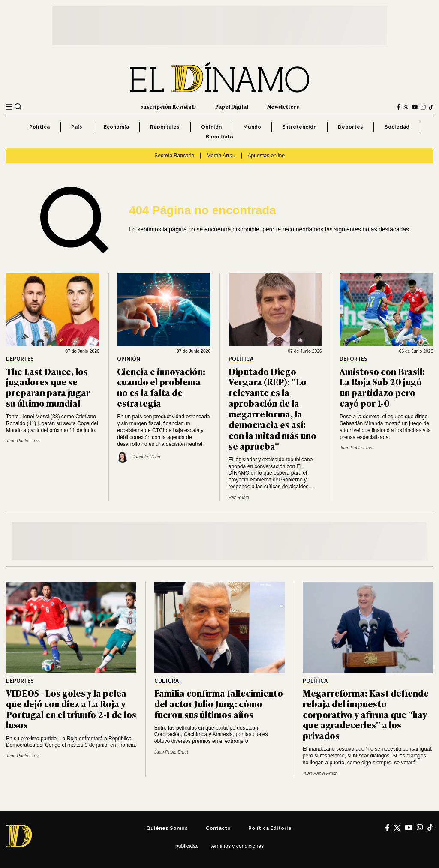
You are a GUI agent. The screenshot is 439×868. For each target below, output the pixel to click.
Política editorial (271, 828)
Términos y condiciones (237, 846)
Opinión (211, 127)
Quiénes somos (167, 828)
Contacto (218, 828)
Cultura (167, 681)
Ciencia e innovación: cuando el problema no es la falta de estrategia (161, 387)
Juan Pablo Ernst (23, 441)
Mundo (252, 127)
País (77, 127)
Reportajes (165, 127)
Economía (116, 127)
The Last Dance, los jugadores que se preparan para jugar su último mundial (48, 387)
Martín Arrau (221, 156)
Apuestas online (266, 156)
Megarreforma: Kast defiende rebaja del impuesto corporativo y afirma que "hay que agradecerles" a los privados (366, 714)
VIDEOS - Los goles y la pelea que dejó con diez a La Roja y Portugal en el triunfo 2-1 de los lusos (71, 709)
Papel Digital (232, 107)
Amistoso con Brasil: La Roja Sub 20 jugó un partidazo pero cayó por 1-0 (382, 387)
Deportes (350, 127)
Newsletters (283, 107)
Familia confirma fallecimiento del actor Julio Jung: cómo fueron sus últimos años (219, 703)
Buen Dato (219, 137)
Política (39, 127)
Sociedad (397, 127)
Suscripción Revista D (168, 107)
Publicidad (187, 846)
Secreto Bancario (174, 156)
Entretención (299, 127)
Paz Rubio (239, 497)
